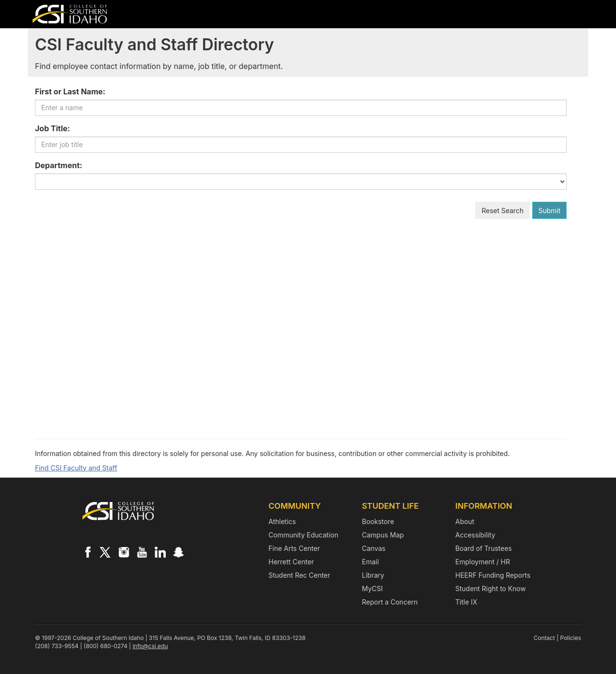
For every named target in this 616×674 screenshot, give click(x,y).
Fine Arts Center (294, 548)
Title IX (467, 602)
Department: (59, 165)
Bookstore (378, 521)
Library (373, 575)
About (465, 521)
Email (371, 562)
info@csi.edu (150, 646)
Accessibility (475, 535)
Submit (549, 211)
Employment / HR (483, 562)
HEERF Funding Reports (493, 575)
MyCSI (373, 588)
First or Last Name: (70, 91)
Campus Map (383, 535)
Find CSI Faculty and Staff (76, 468)
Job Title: (52, 128)
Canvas (374, 548)
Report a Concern (390, 602)
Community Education (304, 535)
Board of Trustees (484, 548)
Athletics (282, 521)
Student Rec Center (300, 575)
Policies (570, 638)
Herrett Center (291, 562)
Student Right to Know (491, 588)
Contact (544, 638)
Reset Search (502, 211)
